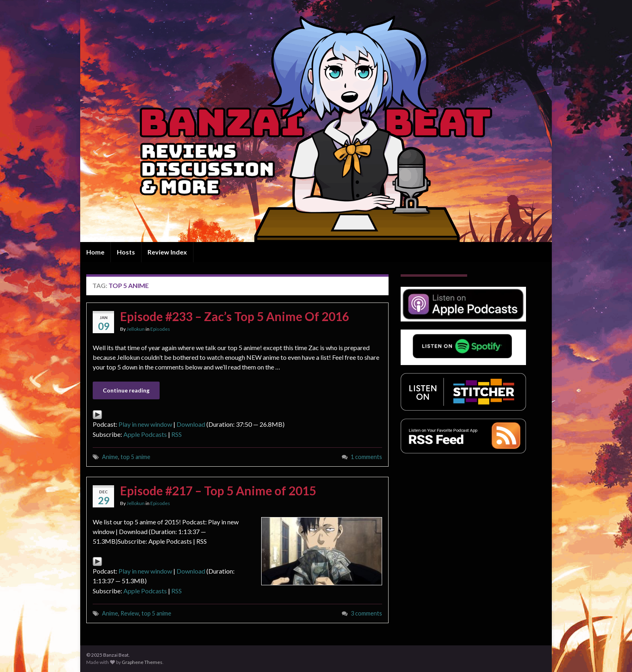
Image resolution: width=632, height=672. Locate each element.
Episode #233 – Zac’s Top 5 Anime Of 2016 (235, 316)
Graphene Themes (142, 662)
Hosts (126, 252)
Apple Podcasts (145, 434)
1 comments (366, 457)
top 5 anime (135, 457)
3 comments (366, 613)
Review (130, 613)
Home (95, 252)
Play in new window (145, 424)
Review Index (167, 252)
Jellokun (136, 329)
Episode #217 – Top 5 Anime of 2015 (218, 490)
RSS (177, 434)
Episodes (160, 329)
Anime (110, 457)
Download (191, 424)
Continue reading (126, 390)
